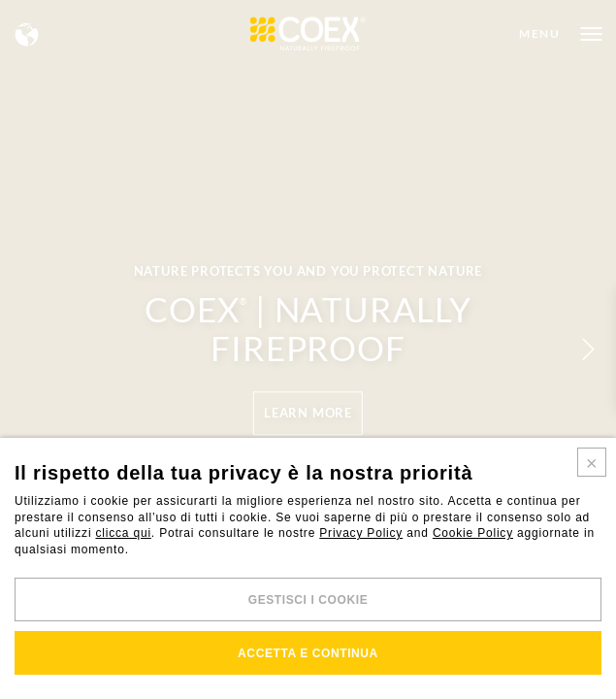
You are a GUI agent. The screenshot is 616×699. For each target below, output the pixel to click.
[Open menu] (560, 34)
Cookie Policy (473, 533)
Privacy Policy (361, 533)
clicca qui (124, 533)
